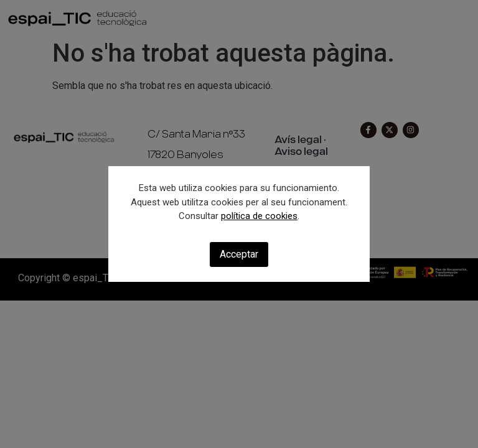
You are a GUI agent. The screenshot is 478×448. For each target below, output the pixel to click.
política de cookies (259, 216)
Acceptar (239, 254)
